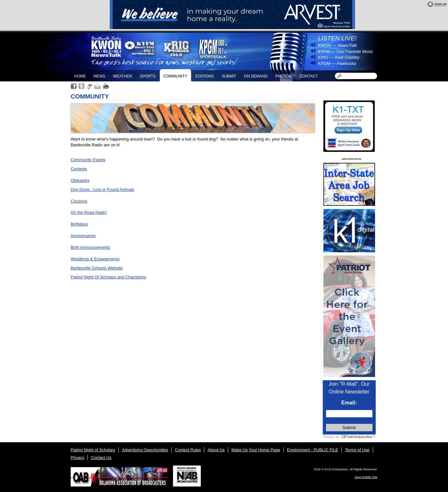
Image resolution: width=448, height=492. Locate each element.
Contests (79, 169)
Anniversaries (83, 236)
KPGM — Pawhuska (337, 63)
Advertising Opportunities (145, 450)
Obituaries (80, 180)
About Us (216, 450)
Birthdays (79, 224)
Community (175, 76)
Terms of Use (357, 450)
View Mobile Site (366, 477)
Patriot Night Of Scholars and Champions (108, 277)
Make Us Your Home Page (256, 450)
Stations (204, 76)
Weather (122, 76)
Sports (148, 76)
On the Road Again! (89, 212)
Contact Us (101, 458)
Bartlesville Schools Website (97, 268)
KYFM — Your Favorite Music (346, 52)
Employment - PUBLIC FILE (313, 450)
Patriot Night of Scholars (93, 450)
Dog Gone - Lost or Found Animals (102, 189)
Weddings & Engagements (95, 259)
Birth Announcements (90, 247)
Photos (283, 76)
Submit (229, 76)
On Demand (256, 76)
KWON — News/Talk (337, 45)
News (99, 76)
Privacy (77, 458)
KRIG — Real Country (339, 57)
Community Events (88, 160)
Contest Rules (188, 450)
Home (80, 76)
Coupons (79, 201)
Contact (309, 76)
